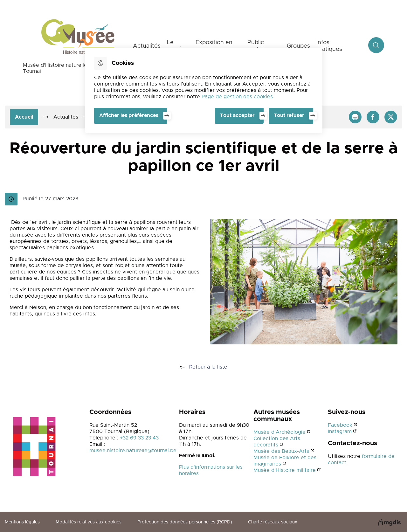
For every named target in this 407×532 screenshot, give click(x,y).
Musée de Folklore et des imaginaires (285, 461)
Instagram (340, 432)
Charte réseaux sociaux (273, 522)
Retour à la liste (211, 367)
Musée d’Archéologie (279, 432)
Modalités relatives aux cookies (89, 522)
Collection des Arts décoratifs (277, 442)
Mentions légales (22, 522)
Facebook (340, 425)
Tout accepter (237, 115)
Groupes (298, 46)
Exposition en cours (214, 46)
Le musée (176, 46)
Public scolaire (258, 46)
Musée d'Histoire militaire (285, 470)
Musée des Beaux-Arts (281, 451)
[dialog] (204, 90)
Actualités (147, 46)
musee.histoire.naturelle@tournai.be (133, 451)
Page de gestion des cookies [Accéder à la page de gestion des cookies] (237, 97)
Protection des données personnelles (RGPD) (185, 522)
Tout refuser (289, 115)
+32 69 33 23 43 (139, 438)
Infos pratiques (329, 46)
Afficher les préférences (129, 115)
